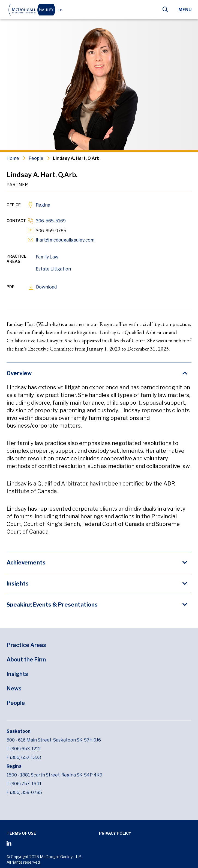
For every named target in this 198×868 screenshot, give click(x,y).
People (36, 158)
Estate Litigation (53, 269)
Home (13, 158)
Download (46, 287)
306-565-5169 (51, 221)
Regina (43, 205)
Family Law (47, 257)
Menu (185, 10)
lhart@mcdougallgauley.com (65, 240)
